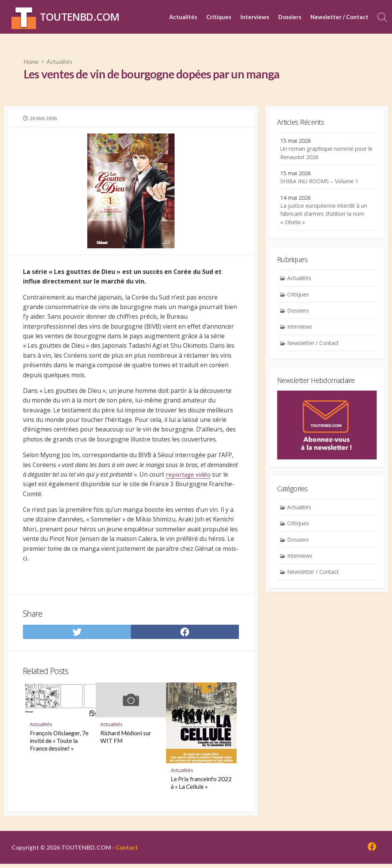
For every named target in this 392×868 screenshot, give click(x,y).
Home (32, 61)
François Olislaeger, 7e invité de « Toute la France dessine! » (59, 744)
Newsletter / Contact (339, 17)
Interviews (255, 17)
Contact (128, 851)
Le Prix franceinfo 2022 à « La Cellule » (201, 786)
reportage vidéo (189, 477)
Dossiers (290, 17)
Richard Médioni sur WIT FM (126, 740)
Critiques (219, 17)
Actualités (183, 17)
